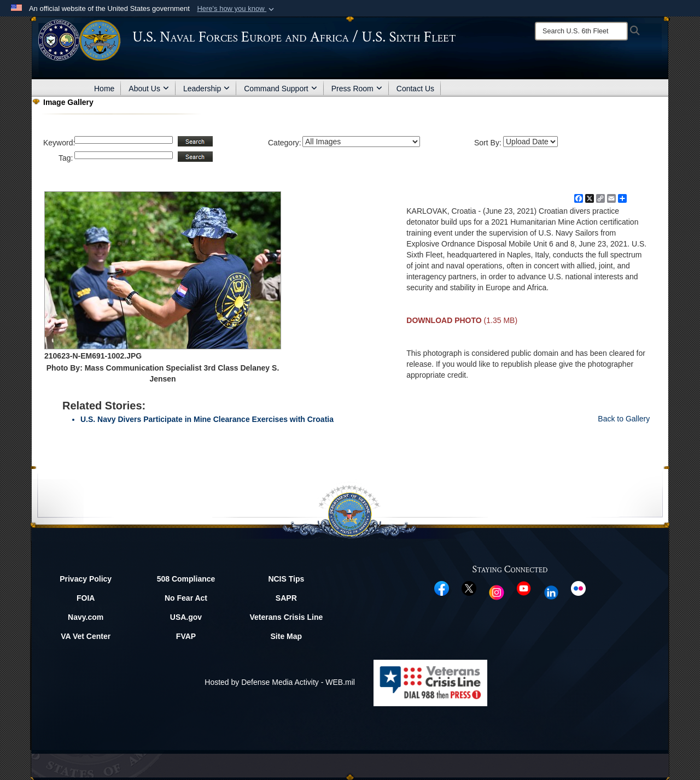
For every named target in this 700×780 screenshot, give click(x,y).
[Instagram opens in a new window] (497, 591)
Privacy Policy (86, 579)
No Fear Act (186, 598)
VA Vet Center (86, 636)
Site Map (287, 636)
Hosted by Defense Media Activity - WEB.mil (280, 682)
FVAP (186, 636)
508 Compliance (186, 579)
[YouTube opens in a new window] (524, 588)
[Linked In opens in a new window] (551, 591)
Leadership (206, 89)
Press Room (357, 89)
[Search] (581, 31)
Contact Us (415, 89)
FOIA (86, 598)
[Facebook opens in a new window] (442, 588)
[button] (237, 9)
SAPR (286, 598)
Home (104, 89)
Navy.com (86, 617)
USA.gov (186, 617)
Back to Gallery (624, 419)
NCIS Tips (286, 579)
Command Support (281, 89)
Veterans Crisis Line (286, 617)
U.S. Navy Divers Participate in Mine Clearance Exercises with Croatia (207, 419)
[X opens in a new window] (469, 588)
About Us (149, 89)
